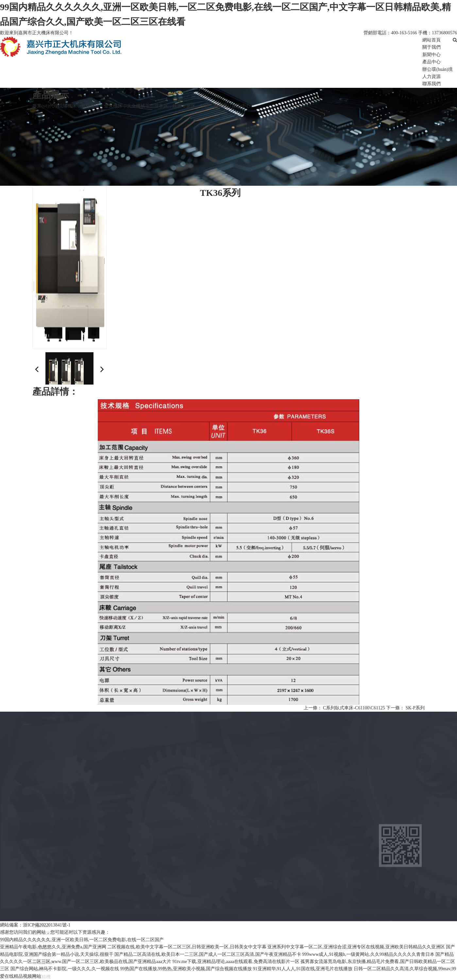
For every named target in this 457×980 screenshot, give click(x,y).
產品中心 (432, 62)
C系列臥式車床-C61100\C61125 (354, 708)
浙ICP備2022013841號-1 (401, 918)
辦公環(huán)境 (438, 69)
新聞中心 (432, 55)
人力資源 (432, 77)
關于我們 (432, 47)
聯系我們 (432, 84)
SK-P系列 (415, 708)
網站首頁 (432, 40)
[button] (102, 369)
